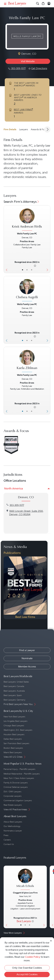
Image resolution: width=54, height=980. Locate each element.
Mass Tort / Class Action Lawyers (19, 778)
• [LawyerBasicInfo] (22, 270)
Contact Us (9, 844)
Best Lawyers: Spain (13, 695)
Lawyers (24, 129)
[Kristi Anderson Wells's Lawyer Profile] (27, 220)
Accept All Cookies (27, 974)
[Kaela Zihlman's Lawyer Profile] (27, 361)
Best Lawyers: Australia (14, 691)
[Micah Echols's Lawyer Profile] (25, 880)
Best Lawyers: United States (16, 682)
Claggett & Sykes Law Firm (25, 893)
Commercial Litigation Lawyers (18, 800)
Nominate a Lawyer (13, 831)
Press (6, 835)
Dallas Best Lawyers (13, 739)
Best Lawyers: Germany (14, 700)
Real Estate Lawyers (13, 805)
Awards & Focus (39, 129)
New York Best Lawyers (14, 717)
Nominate (27, 658)
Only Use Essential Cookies (27, 968)
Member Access (27, 667)
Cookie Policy (33, 957)
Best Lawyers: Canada (14, 686)
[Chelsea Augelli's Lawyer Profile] (27, 291)
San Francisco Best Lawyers (16, 743)
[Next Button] (48, 239)
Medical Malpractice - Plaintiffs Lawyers (22, 774)
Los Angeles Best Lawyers (15, 721)
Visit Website (28, 61)
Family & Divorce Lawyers (16, 783)
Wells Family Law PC (27, 234)
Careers (7, 840)
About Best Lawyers (13, 822)
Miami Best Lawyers (13, 752)
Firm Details (10, 129)
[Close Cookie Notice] (51, 941)
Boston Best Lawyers (13, 748)
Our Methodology (12, 826)
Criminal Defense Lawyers (16, 787)
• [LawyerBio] (27, 270)
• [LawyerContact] (32, 270)
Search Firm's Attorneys (22, 202)
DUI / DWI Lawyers (12, 792)
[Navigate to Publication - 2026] (25, 588)
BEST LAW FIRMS (23, 110)
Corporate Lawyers (13, 796)
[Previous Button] (6, 239)
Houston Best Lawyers (14, 734)
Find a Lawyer (27, 650)
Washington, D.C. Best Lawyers (18, 730)
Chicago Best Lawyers (14, 726)
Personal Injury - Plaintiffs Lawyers (19, 769)
